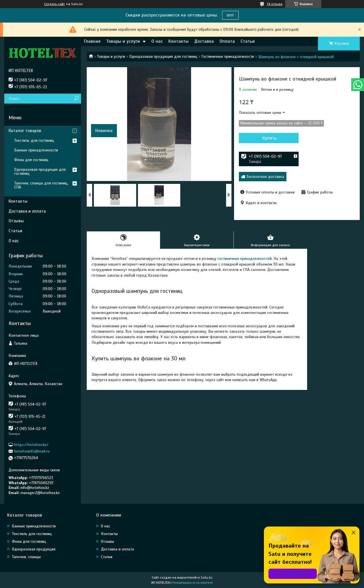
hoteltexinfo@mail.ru (32, 451)
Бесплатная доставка (265, 177)
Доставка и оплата (27, 211)
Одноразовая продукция (34, 549)
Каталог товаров (25, 131)
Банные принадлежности (36, 150)
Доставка (204, 41)
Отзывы (16, 221)
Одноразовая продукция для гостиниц (163, 56)
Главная (92, 41)
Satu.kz (207, 577)
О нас (157, 41)
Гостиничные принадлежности (228, 56)
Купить (269, 138)
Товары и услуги (123, 41)
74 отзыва (275, 4)
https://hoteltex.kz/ (31, 444)
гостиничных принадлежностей (245, 259)
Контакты (178, 41)
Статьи (248, 41)
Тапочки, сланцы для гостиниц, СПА (41, 185)
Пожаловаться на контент (193, 583)
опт (230, 15)
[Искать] (76, 99)
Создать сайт (54, 4)
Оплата (227, 41)
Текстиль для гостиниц (34, 140)
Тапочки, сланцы (26, 557)
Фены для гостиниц (31, 160)
